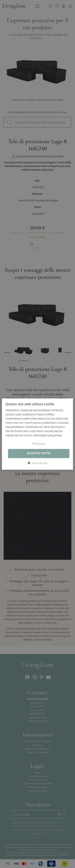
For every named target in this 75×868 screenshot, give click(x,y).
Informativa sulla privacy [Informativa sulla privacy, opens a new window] (47, 435)
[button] (37, 463)
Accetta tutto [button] (39, 454)
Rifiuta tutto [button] (39, 444)
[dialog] (37, 434)
